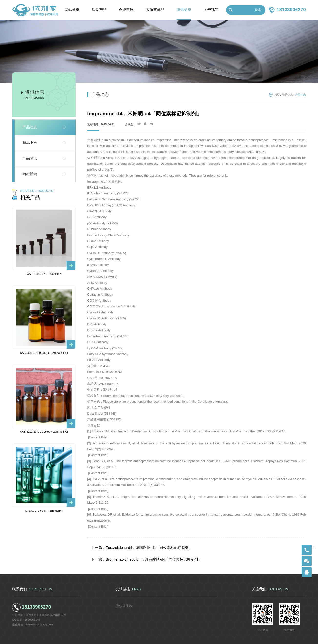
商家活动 (30, 174)
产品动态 (30, 127)
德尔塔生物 (122, 598)
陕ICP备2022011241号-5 (192, 638)
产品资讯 (30, 158)
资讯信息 (287, 95)
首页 (277, 95)
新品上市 (30, 143)
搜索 (258, 10)
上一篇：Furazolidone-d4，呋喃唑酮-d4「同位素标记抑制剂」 (134, 546)
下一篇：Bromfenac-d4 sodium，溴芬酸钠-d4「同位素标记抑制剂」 (138, 554)
